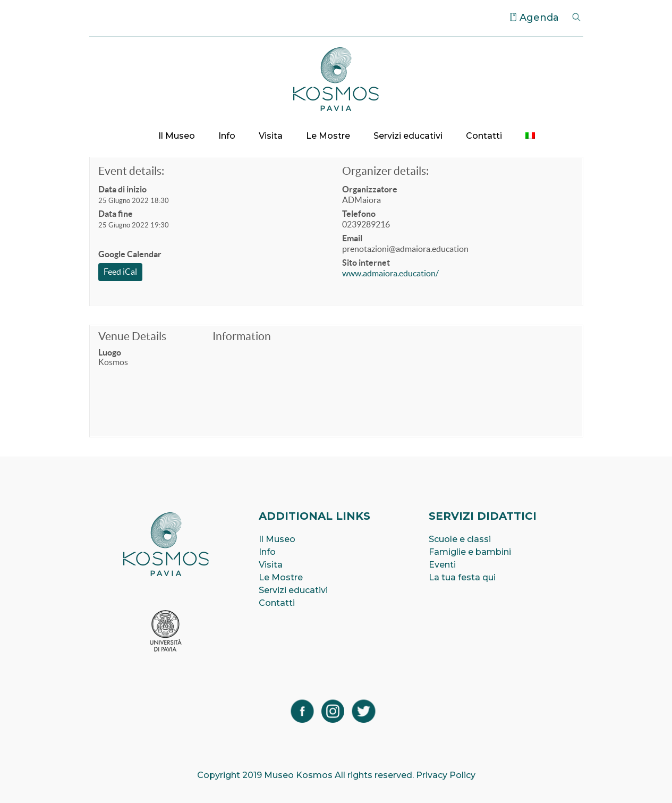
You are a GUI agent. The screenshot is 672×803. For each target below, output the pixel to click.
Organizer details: (385, 171)
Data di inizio (122, 189)
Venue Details (132, 336)
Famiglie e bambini (470, 552)
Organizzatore (370, 189)
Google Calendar (130, 254)
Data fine (116, 214)
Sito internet (366, 263)
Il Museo (177, 136)
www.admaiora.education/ (390, 273)
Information (242, 336)
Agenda (539, 18)
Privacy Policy (446, 775)
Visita (271, 136)
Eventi (442, 565)
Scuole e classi (460, 539)
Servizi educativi (408, 136)
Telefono (359, 214)
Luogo (110, 352)
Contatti (484, 136)
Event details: (131, 171)
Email (352, 238)
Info (227, 136)
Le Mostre (328, 136)
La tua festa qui (462, 577)
